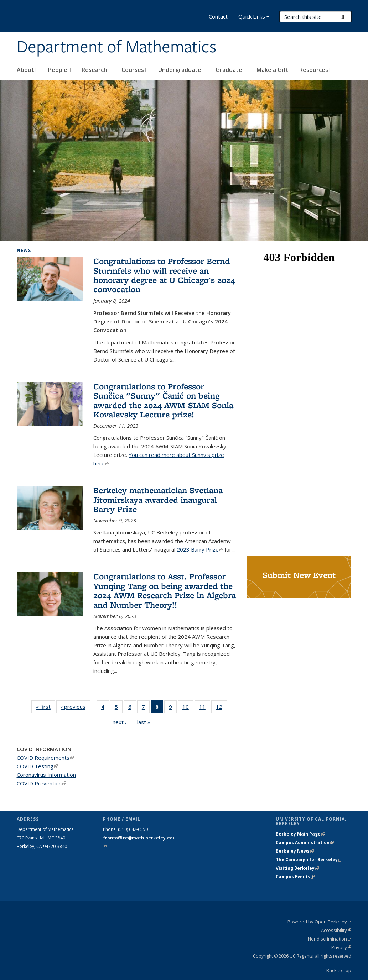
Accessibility (336, 930)
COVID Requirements (45, 758)
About (27, 70)
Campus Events (295, 877)
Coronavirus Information (48, 775)
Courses (134, 70)
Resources (315, 70)
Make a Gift (273, 70)
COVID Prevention (41, 783)
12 (221, 708)
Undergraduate (182, 70)
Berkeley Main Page (300, 834)
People (59, 70)
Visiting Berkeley (297, 868)
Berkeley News (295, 851)
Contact (218, 16)
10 (188, 708)
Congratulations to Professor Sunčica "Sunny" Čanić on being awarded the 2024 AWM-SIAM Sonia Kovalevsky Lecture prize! (163, 400)
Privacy (341, 947)
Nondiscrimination (330, 939)
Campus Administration (305, 842)
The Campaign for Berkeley (309, 860)
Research (96, 70)
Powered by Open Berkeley (319, 922)
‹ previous (76, 707)
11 (205, 708)
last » (146, 722)
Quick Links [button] (254, 17)
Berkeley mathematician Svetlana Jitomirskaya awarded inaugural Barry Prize (158, 500)
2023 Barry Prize (200, 549)
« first (46, 707)
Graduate (231, 70)
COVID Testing (37, 766)
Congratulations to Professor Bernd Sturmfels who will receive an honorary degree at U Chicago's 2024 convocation (164, 275)
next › (122, 722)
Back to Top (339, 970)
